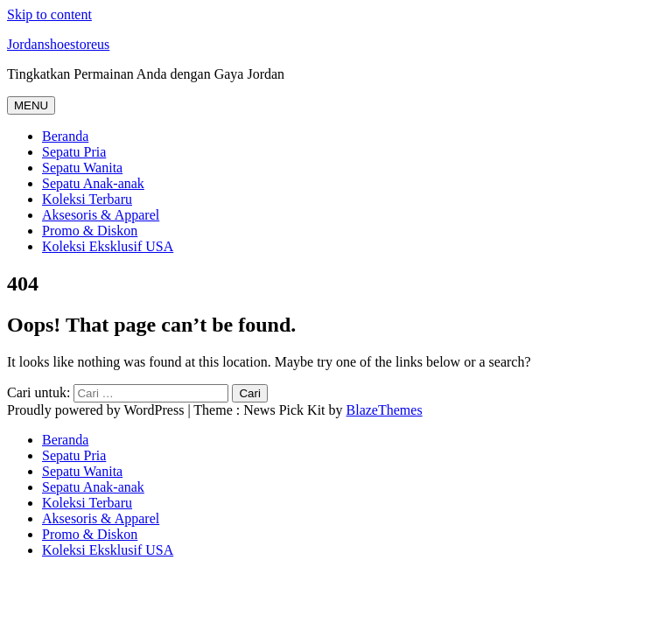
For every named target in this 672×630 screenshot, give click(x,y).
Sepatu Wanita (82, 168)
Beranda (65, 136)
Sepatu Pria (74, 152)
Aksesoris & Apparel (101, 215)
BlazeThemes (385, 410)
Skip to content (49, 14)
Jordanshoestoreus (58, 44)
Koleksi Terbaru (87, 199)
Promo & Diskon (90, 231)
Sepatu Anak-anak (93, 183)
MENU (31, 105)
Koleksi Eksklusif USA (108, 246)
